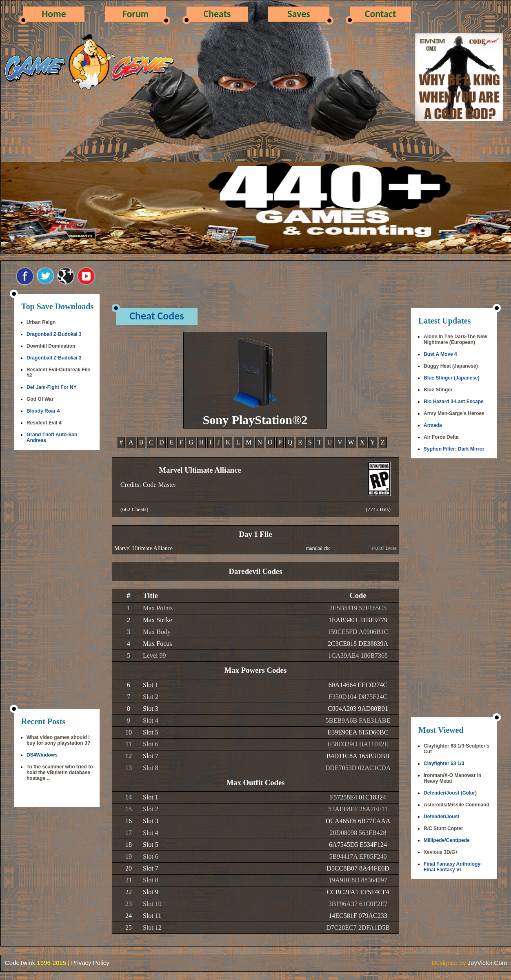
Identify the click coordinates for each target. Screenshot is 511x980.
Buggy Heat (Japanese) (451, 366)
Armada (433, 425)
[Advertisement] (57, 580)
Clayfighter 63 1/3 (444, 763)
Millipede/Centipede (447, 840)
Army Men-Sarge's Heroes (454, 413)
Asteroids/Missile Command (457, 805)
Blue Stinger (438, 390)
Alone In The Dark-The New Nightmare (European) (455, 339)
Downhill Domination (51, 346)
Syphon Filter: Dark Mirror (454, 449)
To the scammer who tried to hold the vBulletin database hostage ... (60, 772)
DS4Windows (42, 755)
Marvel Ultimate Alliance (143, 548)
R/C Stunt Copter (443, 828)
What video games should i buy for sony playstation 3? (58, 740)
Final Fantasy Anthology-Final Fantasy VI (453, 867)
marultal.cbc (318, 548)
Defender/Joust (441, 817)
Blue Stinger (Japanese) (452, 378)
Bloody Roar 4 (43, 411)
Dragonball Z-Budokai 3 (54, 334)
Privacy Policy (90, 963)
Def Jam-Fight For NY (52, 387)
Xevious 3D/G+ (441, 852)
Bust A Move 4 (440, 354)
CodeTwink (20, 963)
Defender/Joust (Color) (450, 793)
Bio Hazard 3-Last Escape (454, 402)
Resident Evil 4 (44, 423)
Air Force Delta (441, 437)
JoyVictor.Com (487, 963)
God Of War (40, 399)
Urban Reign (41, 322)
